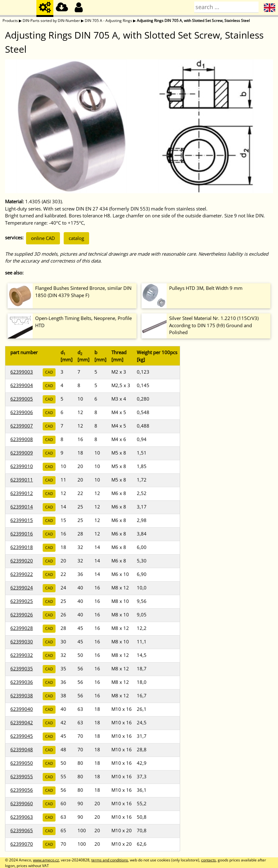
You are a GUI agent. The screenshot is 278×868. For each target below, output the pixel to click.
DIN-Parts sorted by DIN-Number (51, 21)
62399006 (22, 412)
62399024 (22, 588)
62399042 (22, 722)
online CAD (43, 238)
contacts (208, 860)
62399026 (22, 615)
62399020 (22, 561)
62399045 (22, 736)
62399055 (22, 776)
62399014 (22, 507)
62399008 (22, 439)
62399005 (22, 399)
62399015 (22, 520)
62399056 (22, 790)
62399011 (22, 480)
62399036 (22, 682)
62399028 (22, 628)
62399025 (22, 601)
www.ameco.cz (46, 860)
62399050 (22, 763)
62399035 (22, 668)
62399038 (22, 695)
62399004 (22, 385)
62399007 (22, 426)
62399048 (22, 749)
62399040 (22, 709)
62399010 (22, 466)
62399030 (22, 642)
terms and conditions (110, 860)
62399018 (22, 547)
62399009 (22, 453)
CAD (49, 372)
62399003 (22, 372)
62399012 (22, 493)
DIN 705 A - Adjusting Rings (108, 21)
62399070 (22, 844)
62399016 (22, 534)
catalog (76, 238)
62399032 (22, 655)
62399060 (22, 803)
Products (10, 21)
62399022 (22, 574)
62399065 (22, 830)
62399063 (22, 817)
